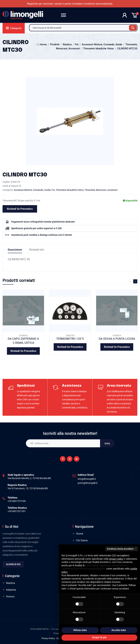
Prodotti (55, 44)
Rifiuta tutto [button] (80, 630)
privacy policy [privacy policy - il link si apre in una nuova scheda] (116, 559)
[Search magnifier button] (133, 28)
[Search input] (80, 28)
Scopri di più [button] (99, 637)
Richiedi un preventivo (20, 209)
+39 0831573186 (17, 501)
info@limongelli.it (87, 479)
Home (43, 44)
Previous (130, 281)
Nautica (67, 44)
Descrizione (15, 250)
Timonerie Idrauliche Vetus (99, 48)
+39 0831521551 (17, 511)
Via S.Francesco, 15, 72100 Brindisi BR (28, 488)
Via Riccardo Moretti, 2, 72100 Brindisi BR (29, 478)
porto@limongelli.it (88, 483)
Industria (11, 590)
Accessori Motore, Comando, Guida (102, 44)
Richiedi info (37, 250)
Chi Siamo (82, 540)
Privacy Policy (48, 638)
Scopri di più (13, 564)
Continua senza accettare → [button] (122, 549)
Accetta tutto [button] (119, 630)
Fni (77, 44)
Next (135, 281)
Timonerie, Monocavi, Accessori (101, 190)
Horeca (10, 597)
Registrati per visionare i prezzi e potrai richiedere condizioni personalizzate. (70, 4)
